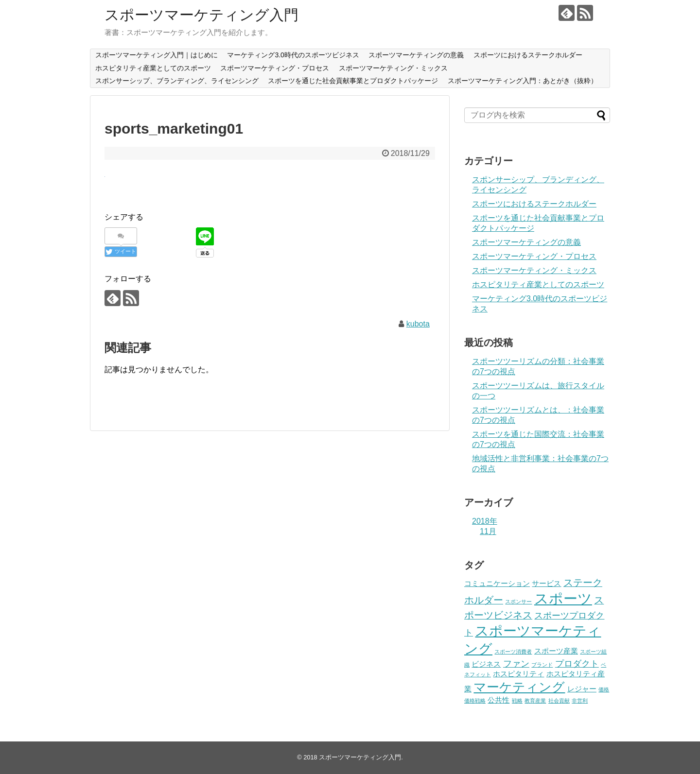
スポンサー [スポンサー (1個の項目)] (518, 602)
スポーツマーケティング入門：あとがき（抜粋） (523, 81)
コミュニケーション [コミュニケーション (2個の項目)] (497, 584)
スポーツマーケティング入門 (201, 15)
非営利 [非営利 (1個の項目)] (580, 701)
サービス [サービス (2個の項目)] (546, 584)
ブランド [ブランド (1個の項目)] (542, 665)
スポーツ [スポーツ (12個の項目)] (563, 598)
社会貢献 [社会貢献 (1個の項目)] (559, 701)
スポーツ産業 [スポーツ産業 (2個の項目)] (556, 651)
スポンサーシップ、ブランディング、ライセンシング (177, 81)
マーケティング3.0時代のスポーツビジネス (293, 55)
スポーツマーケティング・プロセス (275, 68)
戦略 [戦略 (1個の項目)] (517, 701)
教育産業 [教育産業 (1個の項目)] (535, 701)
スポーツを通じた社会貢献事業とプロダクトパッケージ (353, 81)
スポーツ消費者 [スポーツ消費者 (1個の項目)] (513, 652)
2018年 (485, 521)
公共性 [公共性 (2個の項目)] (499, 700)
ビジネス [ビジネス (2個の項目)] (486, 664)
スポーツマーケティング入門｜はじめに (157, 55)
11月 (488, 531)
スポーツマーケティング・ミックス (393, 68)
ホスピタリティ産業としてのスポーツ (153, 68)
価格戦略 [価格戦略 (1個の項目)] (475, 701)
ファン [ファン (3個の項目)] (516, 664)
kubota (418, 324)
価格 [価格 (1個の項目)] (604, 689)
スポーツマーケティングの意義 (416, 55)
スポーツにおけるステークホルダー (528, 55)
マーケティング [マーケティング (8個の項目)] (519, 687)
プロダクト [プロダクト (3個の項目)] (577, 664)
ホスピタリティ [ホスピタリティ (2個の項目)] (518, 674)
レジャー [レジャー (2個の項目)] (582, 689)
